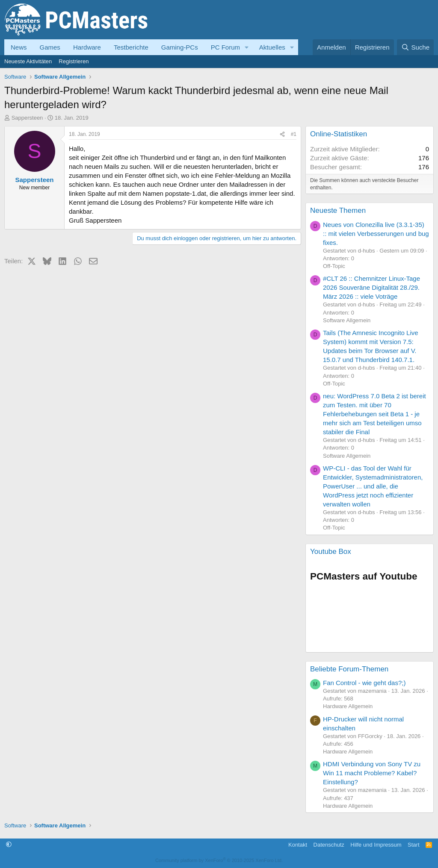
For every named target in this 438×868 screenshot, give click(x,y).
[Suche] (415, 47)
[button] (247, 47)
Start (413, 845)
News (19, 47)
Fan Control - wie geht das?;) (364, 683)
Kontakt (298, 845)
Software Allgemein (347, 320)
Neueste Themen (338, 210)
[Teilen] (282, 134)
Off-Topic (334, 266)
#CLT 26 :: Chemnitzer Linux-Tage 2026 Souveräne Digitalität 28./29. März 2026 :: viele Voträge (371, 287)
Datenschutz (329, 845)
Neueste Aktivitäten (28, 61)
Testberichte (131, 47)
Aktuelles (272, 47)
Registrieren (74, 61)
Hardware (87, 47)
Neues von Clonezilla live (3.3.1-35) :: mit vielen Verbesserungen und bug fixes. (376, 234)
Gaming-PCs (180, 47)
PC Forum (225, 47)
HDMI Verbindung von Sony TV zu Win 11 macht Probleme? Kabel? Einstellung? (372, 773)
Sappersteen (27, 118)
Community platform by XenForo (219, 860)
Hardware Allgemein (348, 706)
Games (50, 47)
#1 (294, 134)
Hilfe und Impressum (376, 845)
